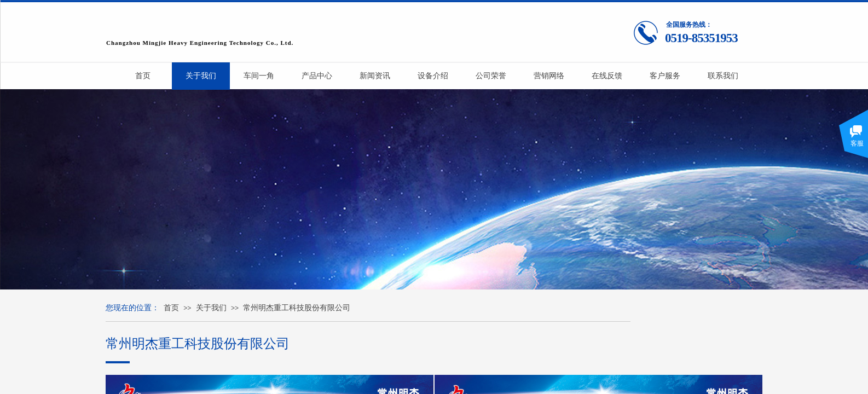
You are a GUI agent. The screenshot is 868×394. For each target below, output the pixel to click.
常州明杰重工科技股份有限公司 (297, 308)
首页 (171, 308)
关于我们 (211, 308)
